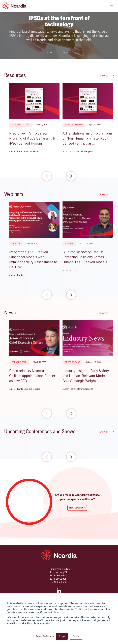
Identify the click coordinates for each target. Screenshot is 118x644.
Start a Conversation (77, 508)
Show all (107, 76)
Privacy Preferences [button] (45, 636)
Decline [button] (76, 636)
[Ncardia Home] (59, 555)
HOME (49, 53)
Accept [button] (62, 636)
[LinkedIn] (59, 592)
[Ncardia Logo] (14, 6)
